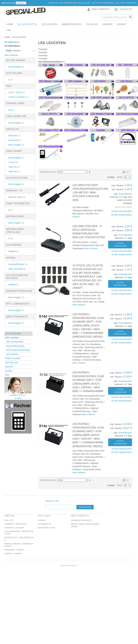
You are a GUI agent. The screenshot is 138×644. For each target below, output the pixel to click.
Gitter (128, 172)
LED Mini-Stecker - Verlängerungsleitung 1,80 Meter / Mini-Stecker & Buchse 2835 (90, 193)
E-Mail (18, 398)
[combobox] (118, 17)
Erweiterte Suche (46, 528)
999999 (13, 251)
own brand (15, 140)
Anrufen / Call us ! (18, 395)
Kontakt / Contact (13, 554)
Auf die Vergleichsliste (121, 215)
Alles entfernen (11, 55)
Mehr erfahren (91, 248)
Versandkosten (125, 194)
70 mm (13, 162)
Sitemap (41, 520)
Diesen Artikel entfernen (34, 51)
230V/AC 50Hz (17, 197)
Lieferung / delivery (14, 528)
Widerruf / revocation (16, 524)
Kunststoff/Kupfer (18, 264)
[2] (11, 110)
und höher (18, 97)
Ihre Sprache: (8, 3)
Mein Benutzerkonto (81, 520)
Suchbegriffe (44, 524)
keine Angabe (16, 67)
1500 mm (14, 167)
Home (7, 37)
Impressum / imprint (14, 550)
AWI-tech (14, 136)
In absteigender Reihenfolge (90, 172)
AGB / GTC (9, 520)
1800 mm (14, 171)
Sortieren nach (48, 172)
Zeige (119, 177)
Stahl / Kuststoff (17, 269)
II (10, 80)
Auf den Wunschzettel (122, 211)
